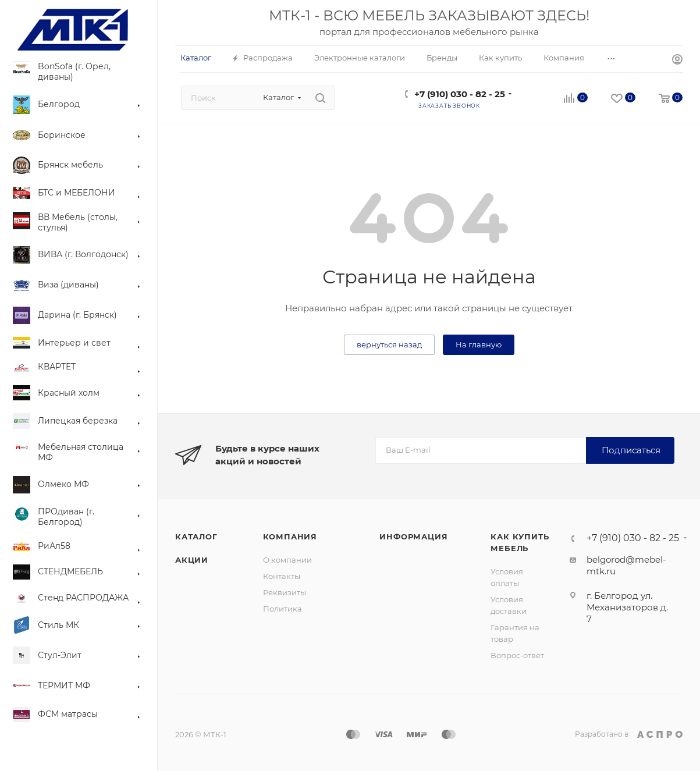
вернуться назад (389, 344)
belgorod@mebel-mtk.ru (626, 565)
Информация (413, 536)
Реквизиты (285, 592)
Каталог (196, 536)
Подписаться (631, 450)
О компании (287, 560)
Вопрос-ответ (517, 655)
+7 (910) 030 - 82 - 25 (460, 94)
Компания (290, 536)
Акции (192, 560)
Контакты (282, 576)
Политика (283, 609)
